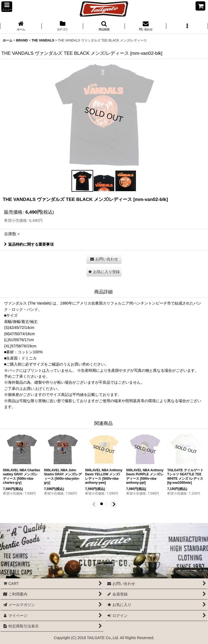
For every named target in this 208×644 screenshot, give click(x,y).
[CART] (200, 6)
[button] (7, 7)
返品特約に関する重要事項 (29, 244)
